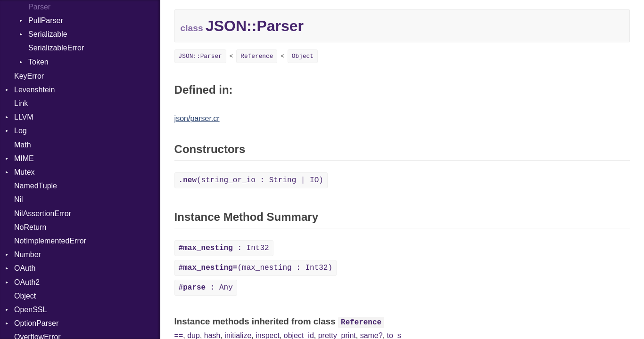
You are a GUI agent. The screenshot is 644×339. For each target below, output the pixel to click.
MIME (24, 158)
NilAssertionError (43, 214)
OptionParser (36, 323)
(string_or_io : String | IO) (251, 180)
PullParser (46, 20)
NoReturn (30, 227)
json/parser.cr (197, 118)
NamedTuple (36, 186)
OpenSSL (30, 310)
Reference (257, 56)
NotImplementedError (50, 241)
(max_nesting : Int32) (256, 268)
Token (38, 62)
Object (25, 296)
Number (28, 254)
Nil (19, 199)
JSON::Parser (200, 56)
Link (21, 103)
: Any (206, 288)
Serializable (48, 34)
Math (23, 145)
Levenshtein (34, 90)
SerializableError (56, 48)
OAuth (25, 268)
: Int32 (224, 248)
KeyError (29, 76)
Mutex (25, 172)
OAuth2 (27, 282)
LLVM (24, 117)
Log (21, 131)
